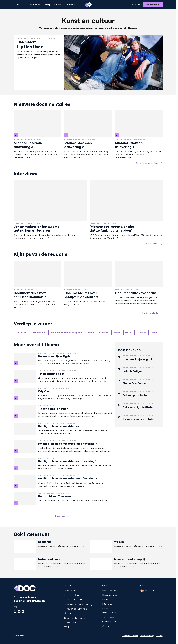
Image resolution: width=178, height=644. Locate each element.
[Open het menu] (18, 5)
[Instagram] (15, 611)
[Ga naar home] (88, 5)
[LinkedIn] (23, 611)
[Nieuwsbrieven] (153, 5)
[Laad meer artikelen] (63, 516)
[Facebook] (19, 611)
